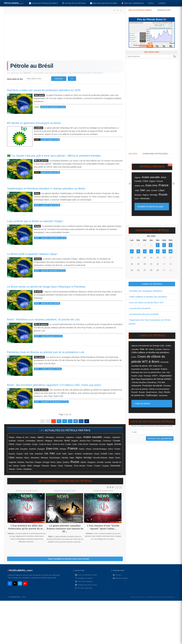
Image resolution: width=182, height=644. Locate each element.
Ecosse (103, 446)
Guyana (12, 455)
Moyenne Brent (135, 43)
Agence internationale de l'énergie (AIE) (148, 346)
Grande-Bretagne (100, 450)
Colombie (27, 446)
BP (147, 349)
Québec (66, 464)
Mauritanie (35, 459)
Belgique (49, 442)
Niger (72, 459)
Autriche (21, 442)
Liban (111, 455)
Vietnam (12, 471)
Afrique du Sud (22, 439)
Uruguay (105, 467)
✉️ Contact (117, 576)
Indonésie (39, 455)
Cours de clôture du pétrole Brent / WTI (146, 303)
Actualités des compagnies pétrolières (145, 291)
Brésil (67, 442)
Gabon (82, 450)
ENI (150, 366)
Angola (79, 439)
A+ (114, 10)
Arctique (107, 439)
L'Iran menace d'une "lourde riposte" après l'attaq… (103, 529)
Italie (64, 455)
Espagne (41, 450)
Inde (32, 455)
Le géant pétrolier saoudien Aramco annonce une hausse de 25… (65, 530)
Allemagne (50, 439)
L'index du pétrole (142, 404)
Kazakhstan (88, 455)
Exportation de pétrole (140, 369)
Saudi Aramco (152, 392)
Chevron (166, 349)
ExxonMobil (155, 369)
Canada (116, 442)
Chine (12, 445)
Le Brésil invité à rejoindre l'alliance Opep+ (32, 254)
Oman (118, 459)
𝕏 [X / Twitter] (15, 585)
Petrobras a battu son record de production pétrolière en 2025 (44, 90)
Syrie (30, 467)
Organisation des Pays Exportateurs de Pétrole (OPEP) (149, 322)
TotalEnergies (152, 395)
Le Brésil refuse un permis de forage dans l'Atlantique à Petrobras (46, 287)
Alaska (33, 439)
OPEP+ (155, 376)
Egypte (110, 446)
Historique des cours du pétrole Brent (146, 372)
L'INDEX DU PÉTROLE (152, 284)
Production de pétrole (152, 386)
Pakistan (21, 464)
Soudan (108, 464)
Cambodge (97, 442)
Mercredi (134, 37)
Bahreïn (40, 442)
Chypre (19, 446)
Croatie (68, 446)
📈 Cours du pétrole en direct (44, 3)
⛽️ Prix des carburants (133, 3)
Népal (111, 459)
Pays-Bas (29, 464)
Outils (151, 3)
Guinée (117, 450)
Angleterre (70, 439)
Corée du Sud (58, 446)
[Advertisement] (65, 38)
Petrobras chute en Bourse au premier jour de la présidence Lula (46, 352)
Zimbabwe (27, 471)
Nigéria (79, 459)
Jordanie (78, 455)
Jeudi (133, 39)
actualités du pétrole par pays (68, 432)
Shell (161, 392)
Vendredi (134, 41)
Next (121, 489)
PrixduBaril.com (15, 598)
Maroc (27, 459)
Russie (75, 463)
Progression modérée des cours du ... (161, 28)
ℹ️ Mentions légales (120, 580)
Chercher (59, 79)
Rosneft (134, 392)
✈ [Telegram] (20, 585)
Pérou (53, 464)
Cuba (75, 446)
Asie (142, 349)
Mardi (133, 35)
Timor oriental (79, 467)
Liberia (117, 455)
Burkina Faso (85, 442)
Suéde (23, 467)
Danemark (94, 446)
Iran (52, 455)
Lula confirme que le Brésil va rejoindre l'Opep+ (35, 221)
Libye (12, 459)
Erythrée (33, 450)
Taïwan (53, 467)
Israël (59, 455)
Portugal (46, 464)
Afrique (11, 439)
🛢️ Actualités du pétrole (74, 3)
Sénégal (37, 467)
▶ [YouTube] (25, 585)
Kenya (97, 455)
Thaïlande (68, 467)
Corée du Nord (45, 446)
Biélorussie (58, 442)
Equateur (24, 450)
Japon (70, 455)
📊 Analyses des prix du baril (104, 3)
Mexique (44, 459)
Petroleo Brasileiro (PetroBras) (144, 382)
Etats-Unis (52, 450)
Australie (12, 442)
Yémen (19, 471)
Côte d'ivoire (83, 446)
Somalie (100, 464)
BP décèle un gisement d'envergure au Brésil (34, 123)
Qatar (59, 464)
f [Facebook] (10, 585)
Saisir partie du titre (15, 79)
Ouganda (12, 464)
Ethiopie (63, 450)
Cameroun (107, 442)
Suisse (16, 467)
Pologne (38, 464)
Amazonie (60, 439)
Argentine (116, 439)
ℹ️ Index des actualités (84, 583)
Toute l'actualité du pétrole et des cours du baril (68, 560)
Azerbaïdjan (30, 442)
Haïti (26, 455)
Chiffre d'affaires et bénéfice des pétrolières (148, 297)
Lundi (133, 33)
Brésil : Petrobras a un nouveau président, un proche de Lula (43, 319)
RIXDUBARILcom (20, 572)
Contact (162, 3)
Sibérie (83, 464)
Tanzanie (45, 467)
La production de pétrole (140, 308)
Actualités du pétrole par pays (150, 207)
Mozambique (55, 459)
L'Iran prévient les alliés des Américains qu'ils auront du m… (27, 529)
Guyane (20, 455)
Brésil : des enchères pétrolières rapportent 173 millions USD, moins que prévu (54, 385)
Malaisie (19, 459)
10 (79, 422)
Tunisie (90, 467)
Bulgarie (75, 442)
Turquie (97, 467)
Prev (117, 489)
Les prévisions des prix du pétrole (144, 314)
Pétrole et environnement (159, 389)
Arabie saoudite (93, 438)
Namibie (65, 459)
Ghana (89, 450)
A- (120, 10)
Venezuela (115, 467)
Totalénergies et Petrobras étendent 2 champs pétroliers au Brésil (46, 188)
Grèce (110, 450)
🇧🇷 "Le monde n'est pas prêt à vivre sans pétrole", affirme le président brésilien (54, 156)
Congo (35, 446)
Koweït (104, 455)
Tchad (60, 467)
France (73, 450)
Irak (46, 455)
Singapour (92, 464)
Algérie (41, 439)
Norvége (88, 459)
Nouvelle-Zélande (100, 459)
